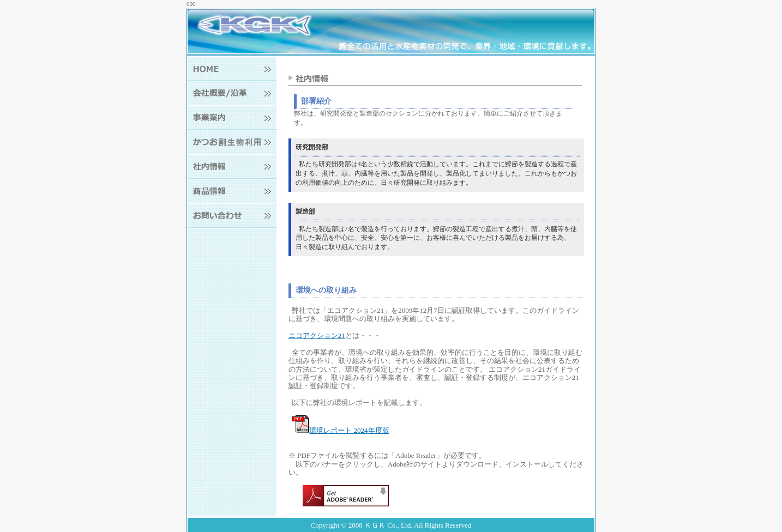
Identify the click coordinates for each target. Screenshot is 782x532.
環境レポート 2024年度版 (340, 430)
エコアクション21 (317, 335)
